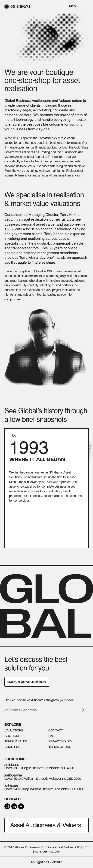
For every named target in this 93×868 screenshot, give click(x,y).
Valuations (14, 731)
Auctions (12, 736)
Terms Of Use (60, 747)
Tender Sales (16, 741)
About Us (12, 747)
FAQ (51, 736)
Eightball (42, 862)
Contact (56, 731)
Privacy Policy (60, 741)
